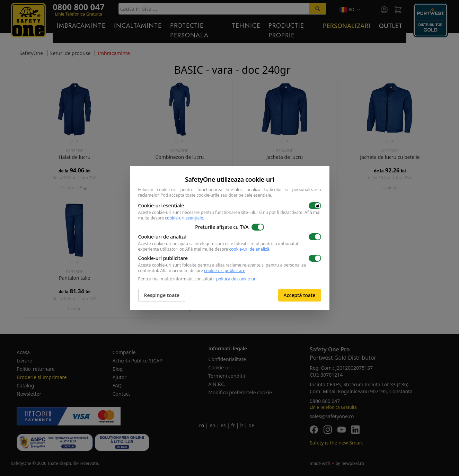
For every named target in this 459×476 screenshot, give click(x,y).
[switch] (315, 206)
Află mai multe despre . (228, 249)
